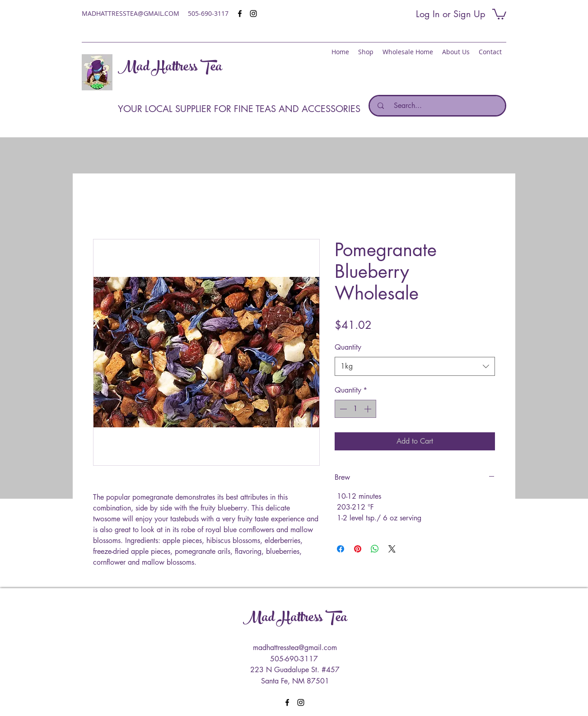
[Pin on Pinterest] (358, 549)
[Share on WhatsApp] (375, 549)
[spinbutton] (355, 409)
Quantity (348, 347)
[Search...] (440, 106)
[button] (499, 14)
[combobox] (415, 367)
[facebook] (240, 14)
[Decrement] (342, 409)
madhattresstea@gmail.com (295, 648)
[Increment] (369, 409)
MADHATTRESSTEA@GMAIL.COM (131, 13)
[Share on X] (392, 549)
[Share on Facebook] (341, 549)
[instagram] (253, 14)
